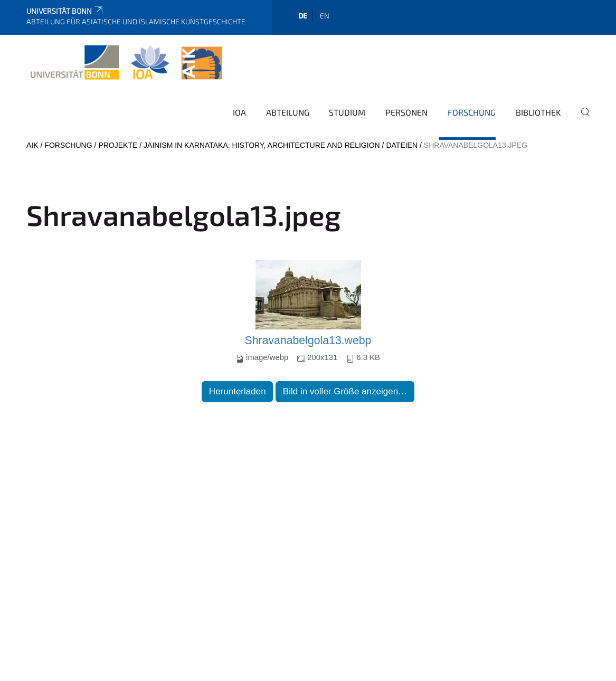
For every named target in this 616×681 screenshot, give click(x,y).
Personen (406, 112)
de (303, 16)
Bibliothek (538, 112)
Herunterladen (238, 391)
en (325, 16)
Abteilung (288, 112)
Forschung (472, 112)
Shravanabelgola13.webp (308, 340)
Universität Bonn (65, 11)
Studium (347, 112)
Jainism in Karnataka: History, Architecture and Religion (262, 145)
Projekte (118, 145)
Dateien (402, 145)
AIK (32, 145)
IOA (239, 112)
